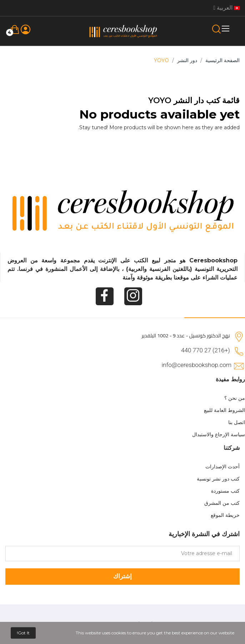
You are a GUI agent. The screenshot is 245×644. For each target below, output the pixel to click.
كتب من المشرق (222, 503)
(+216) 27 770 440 (206, 350)
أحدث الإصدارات (222, 467)
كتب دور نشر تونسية (218, 479)
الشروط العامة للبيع (224, 410)
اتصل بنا (237, 422)
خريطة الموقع (225, 515)
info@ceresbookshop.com (197, 365)
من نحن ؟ (235, 398)
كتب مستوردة (225, 491)
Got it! (23, 633)
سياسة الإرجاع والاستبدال (219, 434)
